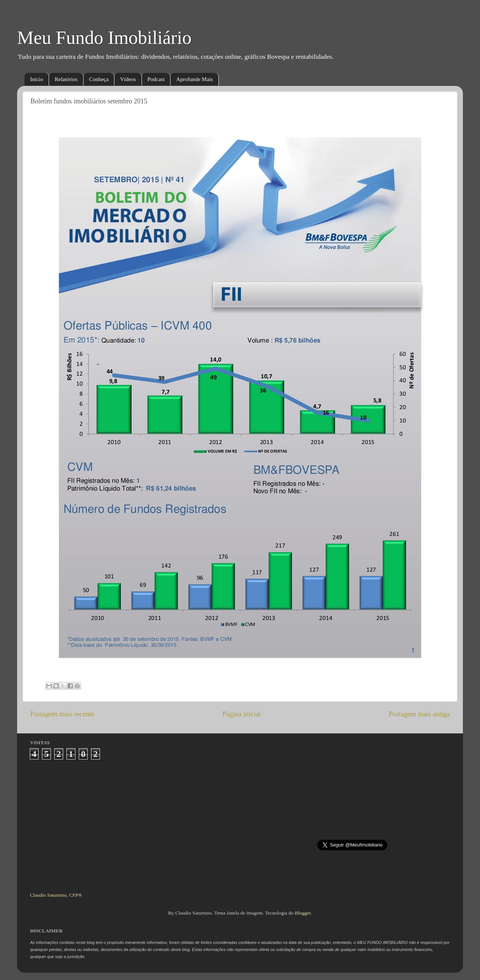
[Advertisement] (240, 823)
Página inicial (242, 714)
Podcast (156, 79)
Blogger (303, 913)
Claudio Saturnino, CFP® (56, 895)
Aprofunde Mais (194, 79)
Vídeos (128, 79)
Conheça (99, 79)
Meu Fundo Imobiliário (104, 38)
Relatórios (66, 79)
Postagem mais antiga (419, 714)
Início (37, 79)
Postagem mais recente (62, 714)
